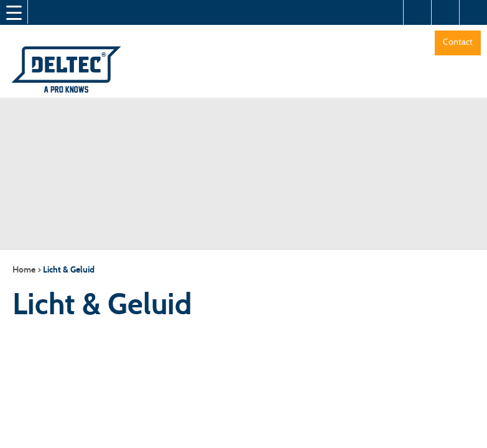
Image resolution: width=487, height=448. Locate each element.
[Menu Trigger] (14, 12)
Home (24, 270)
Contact (458, 42)
